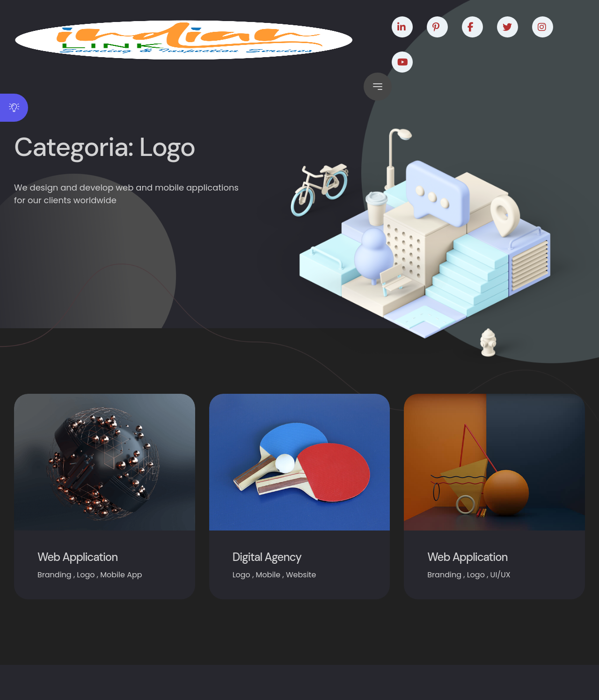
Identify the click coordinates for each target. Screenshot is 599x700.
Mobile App (121, 575)
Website (301, 575)
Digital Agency (267, 557)
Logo (86, 575)
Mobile (268, 575)
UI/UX (500, 575)
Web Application (77, 557)
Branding (55, 575)
